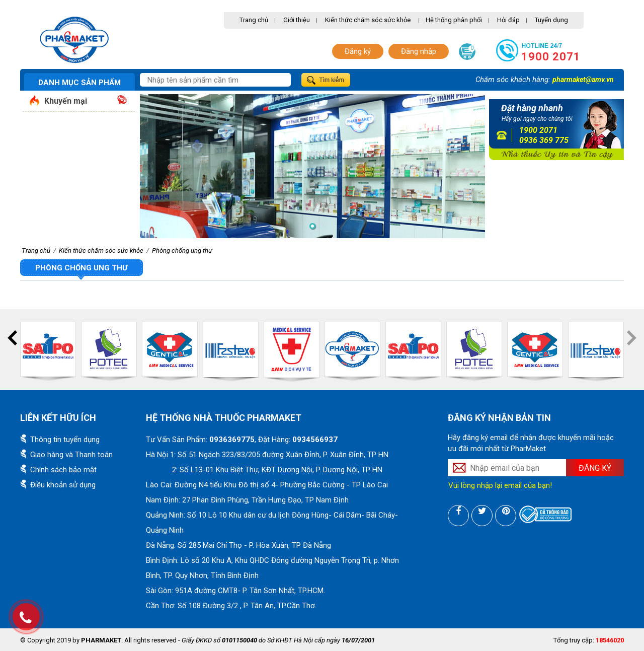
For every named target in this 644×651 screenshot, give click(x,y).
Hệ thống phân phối (454, 20)
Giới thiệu (297, 20)
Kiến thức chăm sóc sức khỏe (368, 20)
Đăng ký (358, 51)
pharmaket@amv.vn (583, 80)
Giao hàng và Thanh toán (71, 455)
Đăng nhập (419, 51)
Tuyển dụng (551, 20)
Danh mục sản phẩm (79, 83)
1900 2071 (551, 57)
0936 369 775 (544, 140)
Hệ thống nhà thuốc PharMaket (224, 418)
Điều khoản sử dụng (63, 485)
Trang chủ (254, 20)
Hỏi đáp (508, 20)
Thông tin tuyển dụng (65, 440)
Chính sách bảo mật (63, 470)
